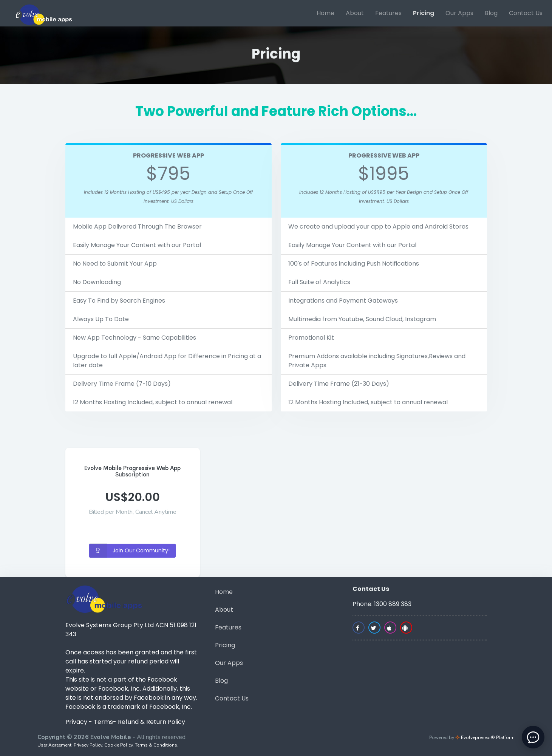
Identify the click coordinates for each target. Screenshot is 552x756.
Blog (491, 13)
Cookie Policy (118, 745)
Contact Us (526, 13)
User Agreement (54, 745)
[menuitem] (325, 13)
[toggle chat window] (533, 737)
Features (388, 13)
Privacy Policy (88, 745)
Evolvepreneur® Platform (485, 737)
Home (325, 13)
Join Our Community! (130, 551)
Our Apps (459, 13)
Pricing (424, 13)
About (355, 13)
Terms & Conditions (156, 745)
